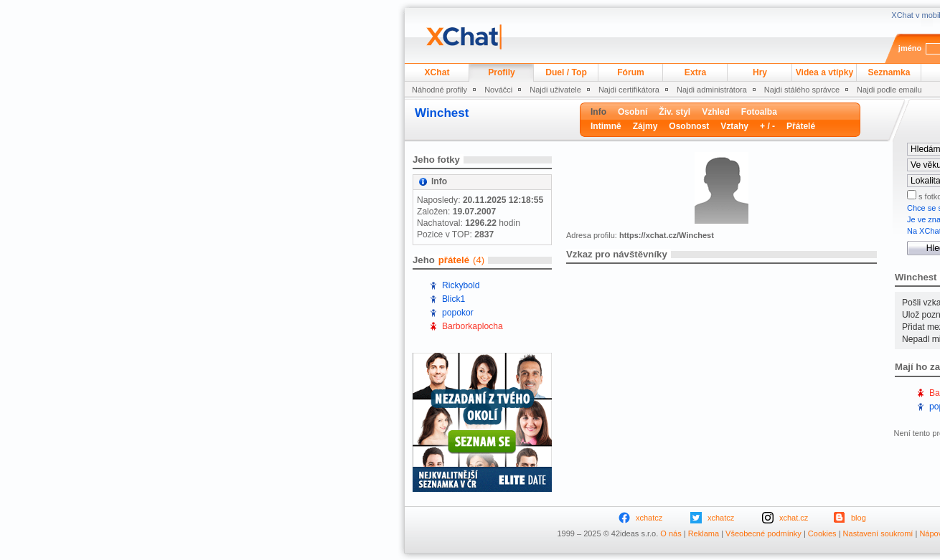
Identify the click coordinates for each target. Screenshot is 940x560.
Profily (502, 72)
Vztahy (734, 126)
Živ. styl (675, 112)
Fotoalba (759, 112)
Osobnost (689, 126)
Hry (760, 72)
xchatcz (649, 518)
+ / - (767, 126)
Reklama (704, 533)
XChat (437, 72)
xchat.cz (794, 518)
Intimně (606, 126)
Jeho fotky (436, 160)
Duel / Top (566, 72)
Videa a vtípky (824, 72)
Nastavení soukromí (878, 533)
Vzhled (716, 112)
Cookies (822, 533)
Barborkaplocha (473, 326)
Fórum (631, 72)
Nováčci (498, 90)
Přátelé (801, 126)
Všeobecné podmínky (763, 533)
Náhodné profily (440, 90)
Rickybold (461, 285)
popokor (458, 313)
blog (859, 518)
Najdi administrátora (712, 90)
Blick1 (453, 299)
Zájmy (645, 126)
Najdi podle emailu (889, 90)
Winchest (442, 113)
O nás (671, 533)
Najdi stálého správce (802, 90)
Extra (695, 72)
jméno (910, 48)
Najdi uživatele (555, 90)
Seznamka (889, 72)
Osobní (633, 112)
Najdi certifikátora (629, 90)
